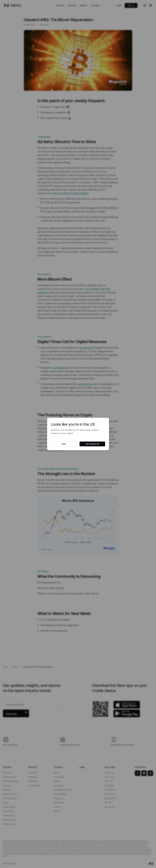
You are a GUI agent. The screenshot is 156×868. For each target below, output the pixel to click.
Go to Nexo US (92, 444)
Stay (64, 444)
